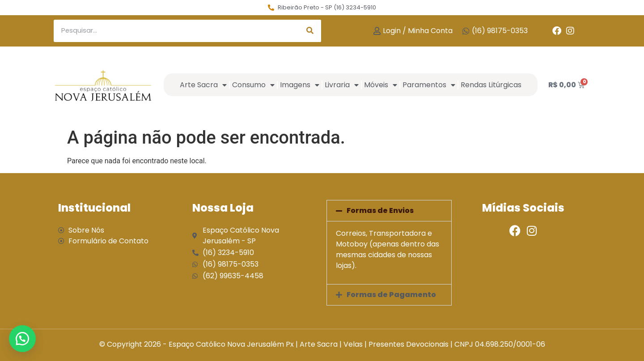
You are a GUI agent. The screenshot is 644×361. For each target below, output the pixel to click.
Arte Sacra (203, 85)
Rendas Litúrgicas (491, 85)
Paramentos (429, 85)
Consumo (253, 85)
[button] (389, 211)
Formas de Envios (380, 210)
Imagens (300, 85)
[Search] (310, 31)
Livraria (342, 85)
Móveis (381, 85)
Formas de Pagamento (391, 295)
